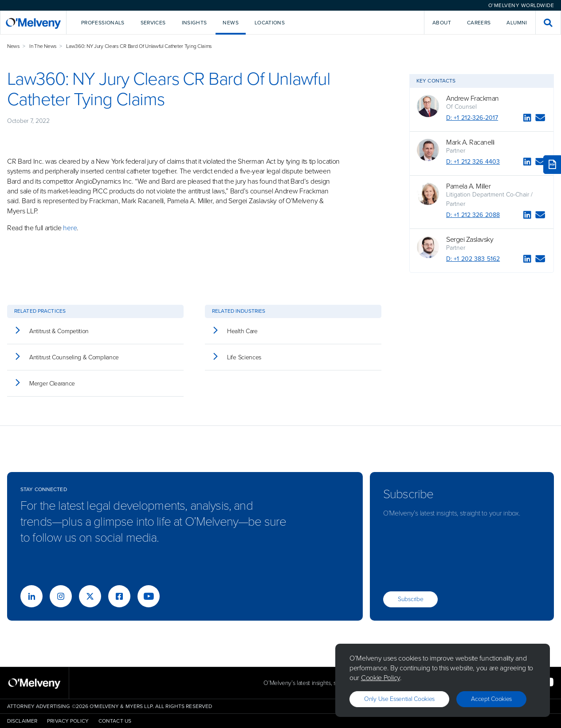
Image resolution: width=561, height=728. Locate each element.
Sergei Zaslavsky (470, 240)
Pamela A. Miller (468, 186)
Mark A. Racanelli (470, 142)
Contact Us (115, 721)
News (14, 46)
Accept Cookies (491, 699)
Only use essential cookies (399, 699)
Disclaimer (22, 721)
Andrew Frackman (473, 98)
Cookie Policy (381, 678)
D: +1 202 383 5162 (473, 259)
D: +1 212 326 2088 (473, 215)
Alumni (517, 23)
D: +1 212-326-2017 (472, 118)
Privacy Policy (68, 721)
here (70, 228)
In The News (43, 46)
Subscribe (410, 599)
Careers (479, 23)
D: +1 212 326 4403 (473, 162)
